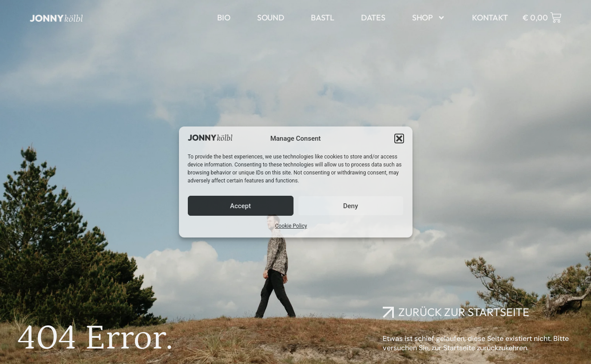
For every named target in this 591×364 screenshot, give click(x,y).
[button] (399, 138)
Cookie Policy (291, 226)
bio (224, 18)
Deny (351, 206)
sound (271, 18)
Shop (429, 18)
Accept (240, 206)
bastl (323, 18)
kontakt (490, 18)
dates (373, 18)
